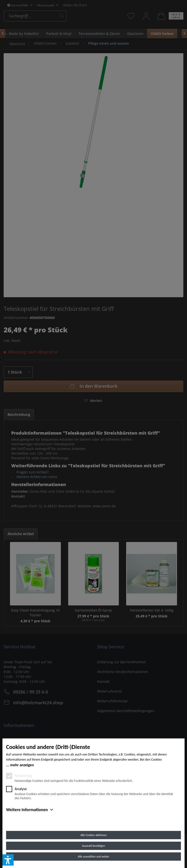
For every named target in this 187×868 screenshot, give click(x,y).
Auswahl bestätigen (94, 846)
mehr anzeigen (22, 765)
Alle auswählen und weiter (94, 857)
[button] (8, 860)
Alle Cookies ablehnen (93, 835)
